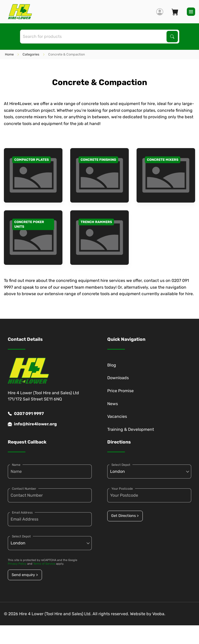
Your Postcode (122, 489)
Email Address (22, 513)
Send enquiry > (25, 575)
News (113, 404)
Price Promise (120, 391)
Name (16, 465)
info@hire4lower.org (32, 424)
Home (9, 54)
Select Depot (21, 536)
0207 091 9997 (26, 414)
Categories (31, 54)
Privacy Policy (17, 564)
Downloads (118, 378)
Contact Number (24, 489)
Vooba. (159, 614)
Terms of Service (44, 564)
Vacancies (117, 416)
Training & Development (131, 429)
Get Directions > (125, 516)
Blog (112, 365)
